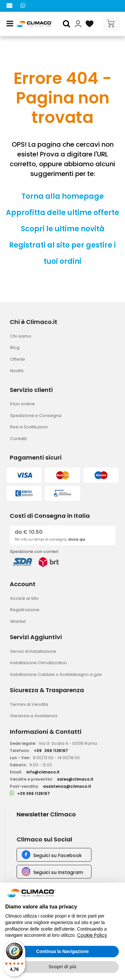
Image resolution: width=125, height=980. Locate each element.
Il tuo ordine (22, 404)
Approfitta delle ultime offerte (62, 213)
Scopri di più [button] (63, 967)
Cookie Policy (92, 935)
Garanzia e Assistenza (34, 716)
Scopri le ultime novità (63, 229)
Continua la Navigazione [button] (62, 951)
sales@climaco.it (75, 779)
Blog (15, 348)
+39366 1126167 (51, 751)
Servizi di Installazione (33, 651)
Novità (17, 371)
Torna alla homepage (63, 196)
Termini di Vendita (29, 704)
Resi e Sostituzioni (29, 427)
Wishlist (18, 621)
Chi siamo (21, 336)
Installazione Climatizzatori (38, 663)
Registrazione (25, 610)
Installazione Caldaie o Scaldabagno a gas (56, 674)
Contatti (18, 439)
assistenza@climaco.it (67, 786)
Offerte (18, 359)
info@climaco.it (43, 772)
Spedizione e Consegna (36, 416)
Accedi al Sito (24, 598)
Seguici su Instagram (58, 872)
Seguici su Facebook (57, 855)
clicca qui (77, 539)
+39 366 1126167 (34, 793)
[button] (67, 24)
